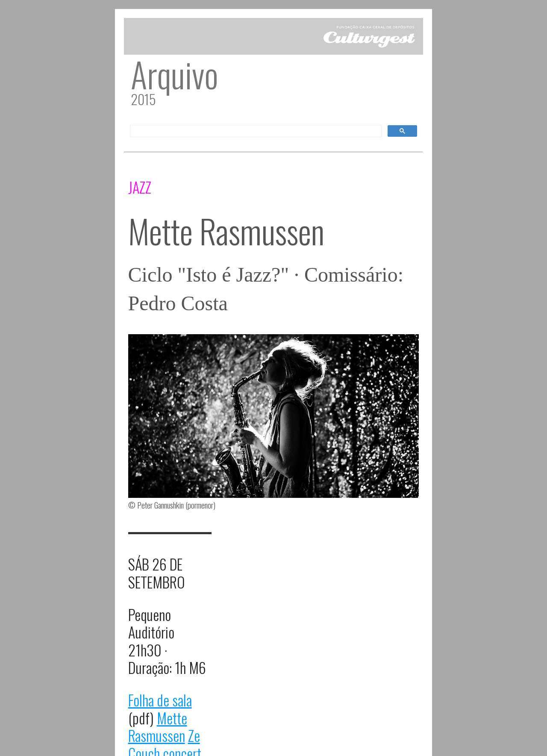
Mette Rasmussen (158, 727)
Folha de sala (160, 700)
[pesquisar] (255, 131)
